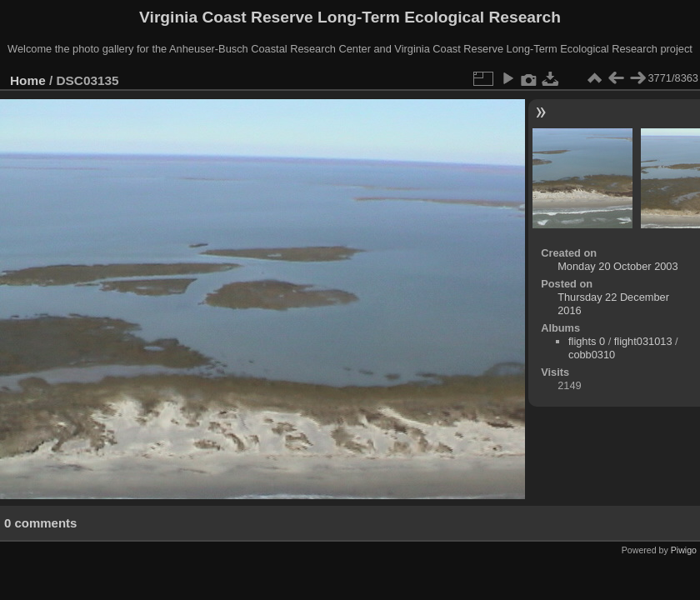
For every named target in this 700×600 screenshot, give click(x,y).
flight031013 (643, 341)
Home (28, 80)
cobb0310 (592, 355)
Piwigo (684, 550)
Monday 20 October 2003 (617, 266)
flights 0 (587, 341)
